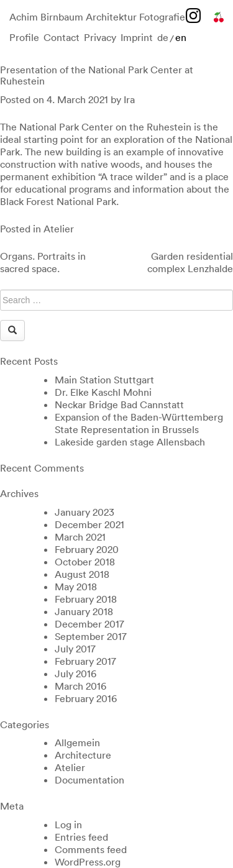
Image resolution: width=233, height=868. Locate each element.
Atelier (59, 229)
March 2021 (80, 537)
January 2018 (84, 611)
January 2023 (85, 512)
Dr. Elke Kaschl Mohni (103, 392)
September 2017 (91, 636)
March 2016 (80, 686)
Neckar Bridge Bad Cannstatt (119, 404)
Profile (24, 37)
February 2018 (86, 599)
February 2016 (86, 698)
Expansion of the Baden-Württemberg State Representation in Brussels (139, 423)
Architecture (83, 755)
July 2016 (75, 674)
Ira (129, 99)
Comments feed (91, 849)
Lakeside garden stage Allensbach (130, 442)
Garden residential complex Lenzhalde (190, 262)
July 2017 (75, 649)
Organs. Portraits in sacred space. (43, 262)
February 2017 (85, 661)
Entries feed (81, 837)
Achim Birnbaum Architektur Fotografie (97, 17)
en (181, 37)
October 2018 (85, 562)
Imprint (137, 37)
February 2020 (87, 549)
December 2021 (89, 524)
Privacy (100, 37)
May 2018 (76, 587)
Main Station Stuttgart (104, 380)
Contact (62, 37)
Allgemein (77, 742)
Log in (68, 825)
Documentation (89, 780)
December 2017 (89, 624)
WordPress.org (88, 862)
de (163, 37)
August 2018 (82, 574)
